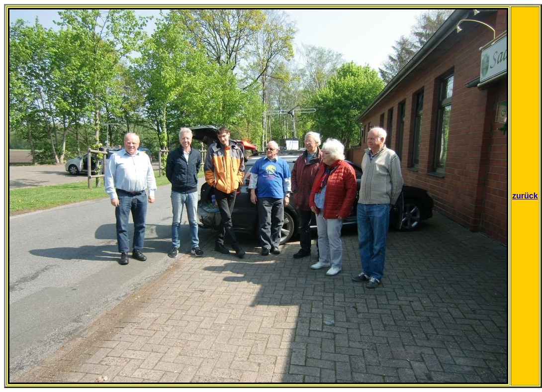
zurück (525, 196)
